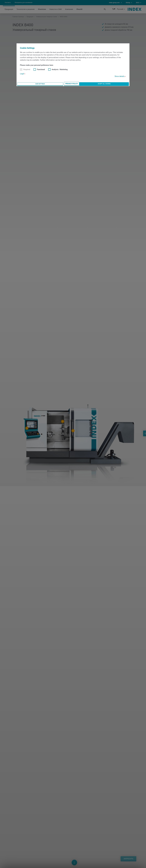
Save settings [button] (86, 84)
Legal (22, 74)
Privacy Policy (101, 84)
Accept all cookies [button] (119, 84)
